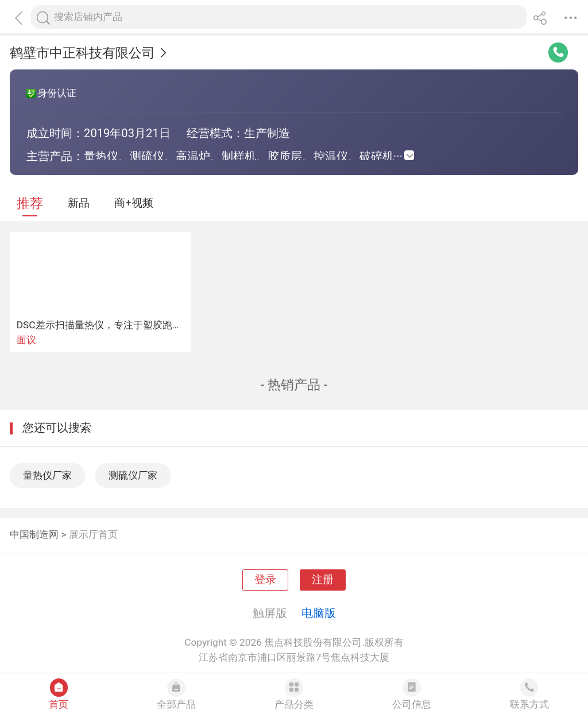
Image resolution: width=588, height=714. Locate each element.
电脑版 (319, 613)
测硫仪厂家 (133, 475)
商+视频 (134, 203)
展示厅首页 (93, 534)
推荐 (30, 203)
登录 (265, 580)
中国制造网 (34, 534)
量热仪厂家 (47, 475)
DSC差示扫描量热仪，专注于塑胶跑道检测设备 (119, 325)
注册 (323, 580)
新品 (79, 203)
